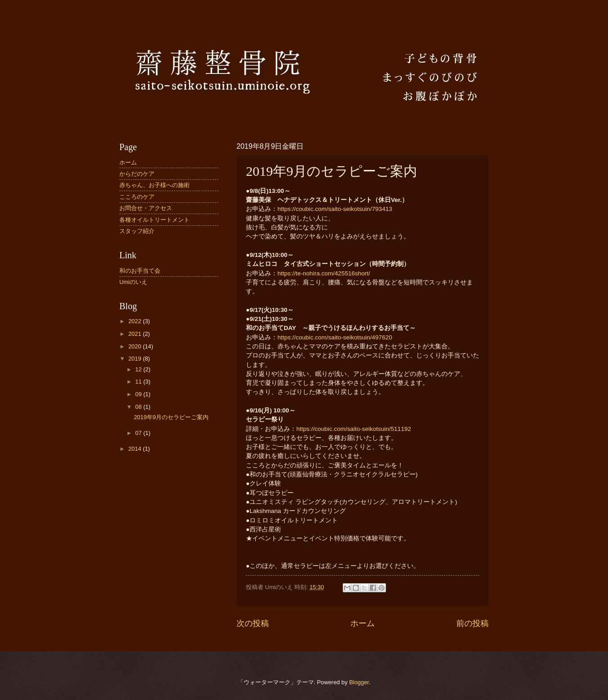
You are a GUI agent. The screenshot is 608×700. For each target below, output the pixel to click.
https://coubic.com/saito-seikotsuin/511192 (354, 429)
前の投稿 (472, 623)
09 (139, 394)
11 (139, 382)
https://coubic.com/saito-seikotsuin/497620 (335, 337)
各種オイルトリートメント (154, 220)
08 (139, 407)
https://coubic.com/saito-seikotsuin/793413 (335, 209)
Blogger (359, 682)
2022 (136, 321)
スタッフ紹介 (137, 231)
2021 (136, 334)
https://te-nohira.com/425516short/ (324, 273)
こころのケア (137, 197)
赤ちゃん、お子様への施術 (154, 185)
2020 (136, 346)
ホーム (363, 623)
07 (139, 433)
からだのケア (137, 174)
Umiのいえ (133, 282)
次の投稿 (253, 623)
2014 (136, 449)
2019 (136, 359)
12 (139, 369)
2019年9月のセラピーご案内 (171, 417)
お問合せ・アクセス (146, 208)
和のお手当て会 (140, 271)
